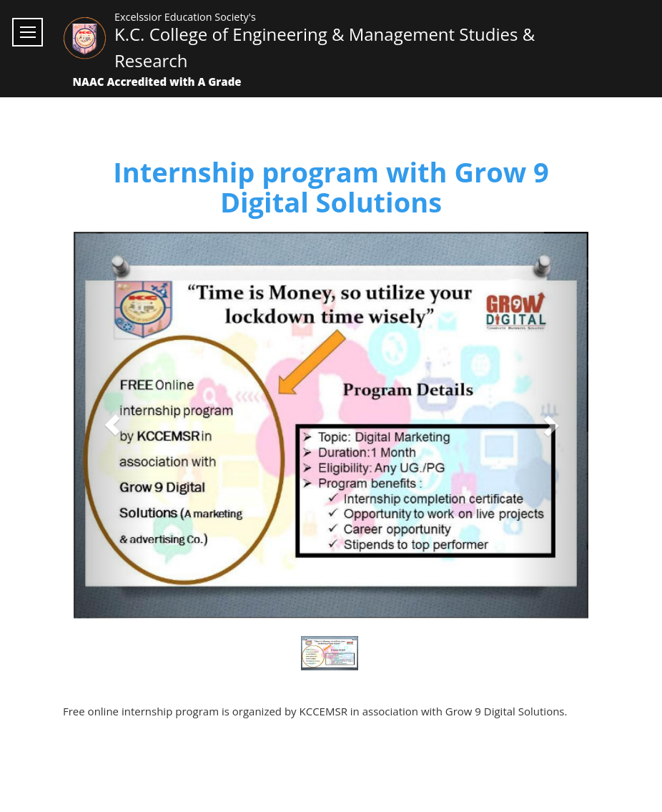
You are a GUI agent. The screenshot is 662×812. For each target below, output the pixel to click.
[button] (112, 425)
